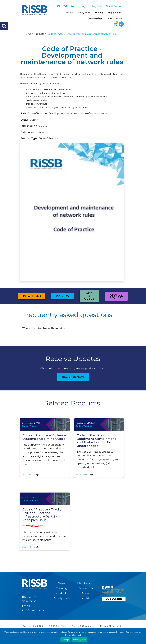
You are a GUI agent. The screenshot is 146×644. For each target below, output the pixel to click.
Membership (95, 18)
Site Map (86, 598)
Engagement (115, 13)
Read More (30, 475)
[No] (142, 636)
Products (69, 13)
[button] (121, 24)
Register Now (73, 377)
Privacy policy (79, 640)
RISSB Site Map (57, 626)
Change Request (116, 296)
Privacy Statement (111, 626)
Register (97, 6)
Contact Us (86, 588)
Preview (63, 296)
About (119, 18)
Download (32, 296)
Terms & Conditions (83, 626)
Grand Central (114, 6)
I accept (65, 640)
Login (84, 6)
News (109, 18)
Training (99, 13)
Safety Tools (84, 13)
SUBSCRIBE (114, 599)
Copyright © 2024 (33, 626)
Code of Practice (30, 426)
